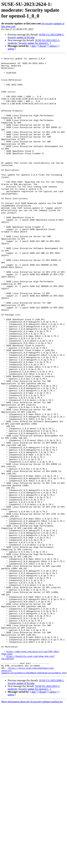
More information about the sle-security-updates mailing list (32, 825)
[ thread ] (43, 46)
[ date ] (34, 46)
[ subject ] (53, 46)
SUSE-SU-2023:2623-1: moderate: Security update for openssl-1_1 (34, 42)
